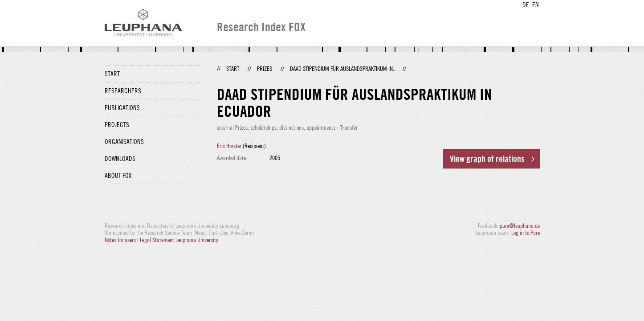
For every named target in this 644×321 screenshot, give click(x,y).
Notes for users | (122, 240)
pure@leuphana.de (520, 226)
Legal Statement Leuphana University (179, 240)
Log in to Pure (526, 233)
